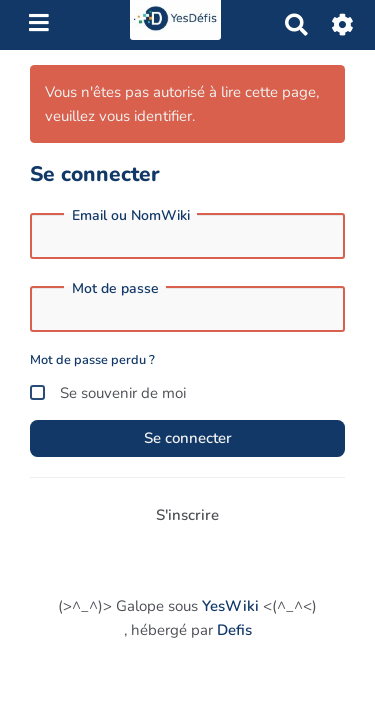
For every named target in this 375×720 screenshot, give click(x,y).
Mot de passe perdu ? (92, 360)
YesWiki (230, 606)
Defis (234, 630)
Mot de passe (115, 289)
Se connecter (188, 438)
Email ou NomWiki (131, 216)
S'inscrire (187, 515)
